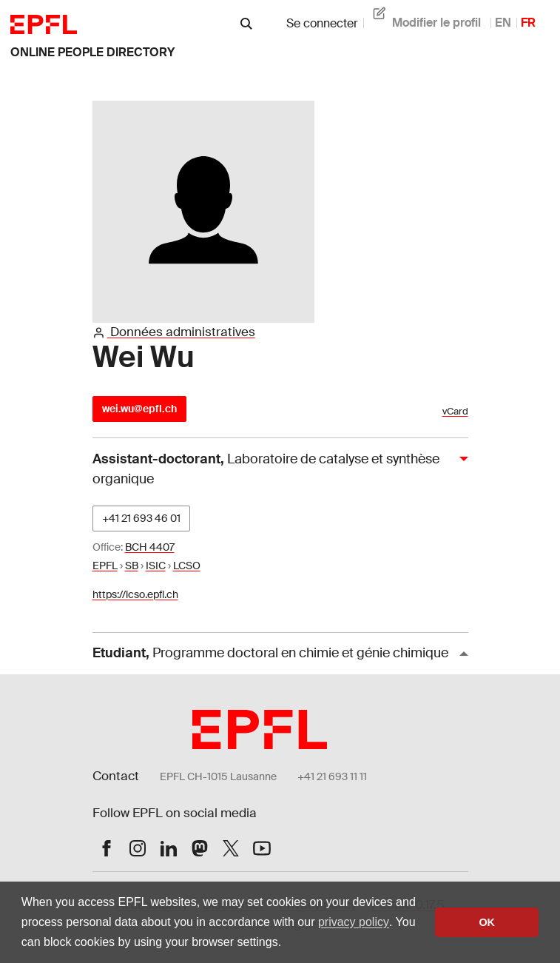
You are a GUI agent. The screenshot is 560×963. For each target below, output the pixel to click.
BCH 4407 (150, 547)
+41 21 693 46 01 (141, 518)
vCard (455, 412)
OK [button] (487, 922)
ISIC (156, 566)
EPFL (105, 566)
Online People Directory (92, 52)
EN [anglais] (503, 23)
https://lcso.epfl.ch (135, 594)
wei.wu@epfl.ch (139, 409)
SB (132, 566)
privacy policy (354, 922)
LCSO (187, 566)
